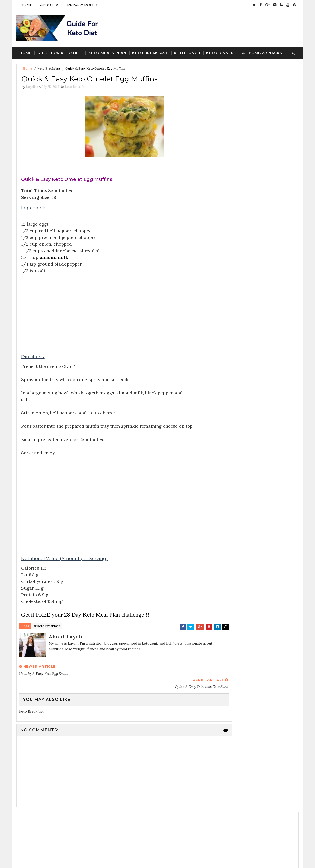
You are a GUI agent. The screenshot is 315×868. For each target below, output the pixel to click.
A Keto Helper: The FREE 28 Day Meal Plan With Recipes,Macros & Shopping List (266, 359)
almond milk (54, 255)
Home (26, 5)
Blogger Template (106, 859)
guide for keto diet (236, 480)
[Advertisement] (114, 306)
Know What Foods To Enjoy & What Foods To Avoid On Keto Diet (268, 402)
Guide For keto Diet (59, 49)
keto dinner (269, 488)
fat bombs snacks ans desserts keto (249, 471)
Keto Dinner (220, 49)
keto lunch (230, 497)
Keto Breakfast (150, 49)
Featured (278, 219)
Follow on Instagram (258, 173)
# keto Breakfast (47, 624)
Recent (236, 219)
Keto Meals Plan (107, 49)
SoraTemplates (49, 859)
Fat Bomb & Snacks (260, 49)
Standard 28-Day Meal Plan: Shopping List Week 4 (265, 380)
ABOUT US (49, 5)
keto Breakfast (48, 65)
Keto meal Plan (265, 497)
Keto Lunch (187, 49)
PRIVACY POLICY (82, 5)
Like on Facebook (258, 162)
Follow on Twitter (258, 152)
